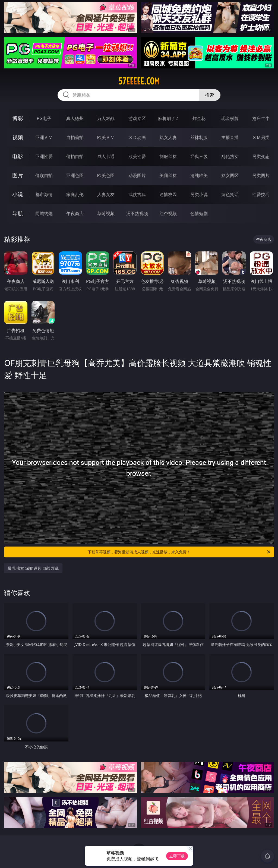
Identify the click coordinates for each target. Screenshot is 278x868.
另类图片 (261, 175)
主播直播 (230, 137)
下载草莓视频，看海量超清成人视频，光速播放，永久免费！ (179, 552)
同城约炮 (44, 213)
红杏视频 (168, 213)
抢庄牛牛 (261, 118)
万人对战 (106, 118)
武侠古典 (137, 194)
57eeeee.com (139, 81)
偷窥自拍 (44, 175)
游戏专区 (137, 118)
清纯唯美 (199, 175)
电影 (18, 156)
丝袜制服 (199, 137)
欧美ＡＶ (106, 137)
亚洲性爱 (44, 156)
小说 (18, 194)
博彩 (18, 118)
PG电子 (44, 118)
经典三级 (199, 156)
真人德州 (75, 118)
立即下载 (177, 856)
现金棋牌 (230, 118)
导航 (18, 213)
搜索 (210, 95)
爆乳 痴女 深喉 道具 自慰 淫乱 (33, 568)
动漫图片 (137, 175)
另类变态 (261, 156)
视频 (18, 137)
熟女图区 (230, 175)
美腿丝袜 (168, 175)
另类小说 (199, 194)
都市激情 (44, 194)
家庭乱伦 (75, 194)
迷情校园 (168, 194)
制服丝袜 (168, 156)
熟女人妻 (168, 137)
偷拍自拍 (75, 156)
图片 (18, 175)
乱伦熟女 (230, 156)
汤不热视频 (137, 213)
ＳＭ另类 (261, 137)
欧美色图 (106, 175)
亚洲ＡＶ (44, 137)
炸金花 (199, 118)
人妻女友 (106, 194)
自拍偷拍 (75, 137)
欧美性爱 (137, 156)
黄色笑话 (230, 194)
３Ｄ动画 (137, 137)
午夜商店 (75, 213)
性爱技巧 (261, 194)
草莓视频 (106, 213)
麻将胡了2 (168, 118)
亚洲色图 (75, 175)
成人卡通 (106, 156)
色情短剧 (199, 213)
